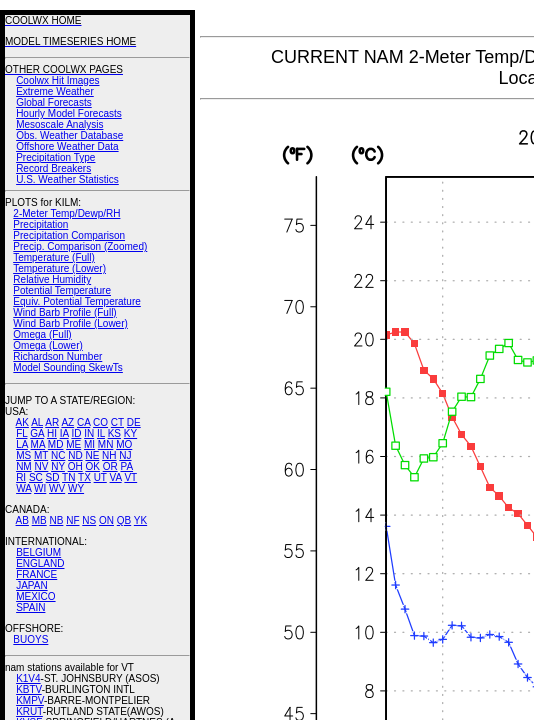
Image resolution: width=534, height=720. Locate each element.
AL (37, 422)
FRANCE (36, 574)
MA (38, 444)
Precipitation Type (55, 157)
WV (57, 488)
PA (126, 466)
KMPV (30, 700)
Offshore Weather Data (67, 146)
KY (130, 433)
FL (21, 433)
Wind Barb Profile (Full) (64, 312)
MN (106, 444)
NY (58, 466)
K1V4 (28, 678)
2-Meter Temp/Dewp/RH (66, 213)
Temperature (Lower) (59, 268)
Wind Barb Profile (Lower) (70, 323)
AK (22, 422)
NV (41, 466)
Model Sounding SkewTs (68, 367)
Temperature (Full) (54, 257)
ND (75, 455)
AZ (67, 422)
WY (76, 488)
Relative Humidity (52, 279)
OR (110, 466)
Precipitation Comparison (69, 235)
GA (37, 433)
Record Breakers (53, 168)
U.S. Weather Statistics (67, 179)
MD (56, 444)
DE (134, 422)
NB (56, 520)
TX (84, 477)
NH (109, 455)
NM (24, 466)
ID (76, 433)
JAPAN (32, 585)
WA (23, 488)
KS (114, 433)
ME (73, 444)
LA (22, 444)
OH (75, 466)
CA (83, 422)
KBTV (29, 689)
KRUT (29, 711)
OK (92, 466)
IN (89, 433)
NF (72, 520)
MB (39, 520)
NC (58, 455)
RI (21, 477)
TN (68, 477)
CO (100, 422)
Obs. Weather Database (69, 135)
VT (130, 477)
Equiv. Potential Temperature (76, 301)
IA (64, 433)
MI (89, 444)
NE (92, 455)
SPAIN (30, 607)
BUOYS (30, 639)
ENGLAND (40, 563)
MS (23, 455)
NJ (125, 455)
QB (124, 520)
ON (106, 520)
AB (22, 520)
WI (40, 488)
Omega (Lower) (47, 345)
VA (116, 477)
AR (52, 422)
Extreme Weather (55, 91)
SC (36, 477)
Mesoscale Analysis (59, 124)
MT (41, 455)
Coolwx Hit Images (57, 80)
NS (89, 520)
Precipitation (40, 224)
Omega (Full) (42, 334)
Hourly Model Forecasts (69, 113)
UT (100, 477)
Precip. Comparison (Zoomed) (80, 246)
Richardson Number (57, 356)
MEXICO (35, 596)
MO (124, 444)
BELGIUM (38, 552)
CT (117, 422)
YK (140, 520)
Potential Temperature (62, 290)
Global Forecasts (54, 102)
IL (101, 433)
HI (52, 433)
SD (53, 477)
